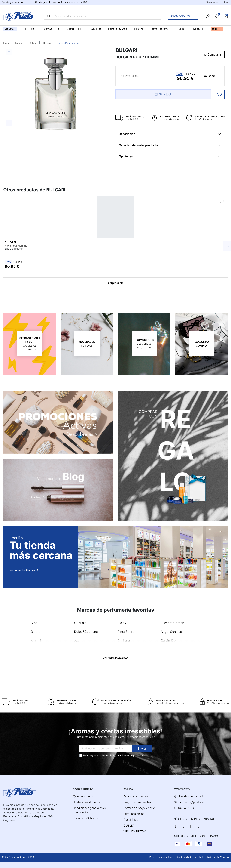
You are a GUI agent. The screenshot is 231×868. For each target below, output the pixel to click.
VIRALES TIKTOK (135, 831)
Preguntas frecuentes (137, 802)
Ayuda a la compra (136, 796)
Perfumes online (134, 814)
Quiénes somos (83, 796)
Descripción (127, 134)
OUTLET (129, 826)
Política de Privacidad (190, 857)
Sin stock (163, 94)
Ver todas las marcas (115, 658)
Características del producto (138, 145)
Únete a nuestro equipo (88, 802)
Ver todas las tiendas (25, 570)
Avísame (210, 76)
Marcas (19, 43)
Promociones (184, 16)
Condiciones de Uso (161, 857)
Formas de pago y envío (139, 808)
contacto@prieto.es (192, 802)
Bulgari (33, 43)
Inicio (6, 43)
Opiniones (126, 156)
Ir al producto (115, 283)
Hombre (47, 43)
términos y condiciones (117, 755)
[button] (226, 16)
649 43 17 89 (187, 808)
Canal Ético (131, 820)
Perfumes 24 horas (85, 818)
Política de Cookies (218, 857)
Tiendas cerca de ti (191, 796)
